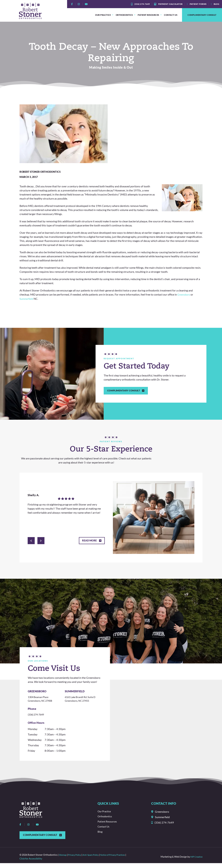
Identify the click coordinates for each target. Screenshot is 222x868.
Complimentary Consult (202, 15)
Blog (100, 837)
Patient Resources (150, 15)
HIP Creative (196, 861)
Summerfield (27, 299)
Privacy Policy (77, 860)
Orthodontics (126, 15)
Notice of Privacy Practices (119, 860)
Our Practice (104, 15)
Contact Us (171, 15)
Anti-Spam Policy (95, 860)
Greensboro (184, 294)
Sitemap (63, 860)
